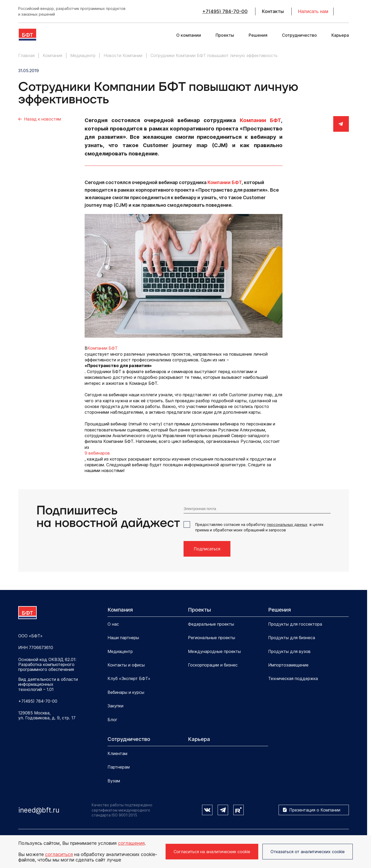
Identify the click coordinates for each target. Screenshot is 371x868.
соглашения (131, 843)
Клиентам (117, 753)
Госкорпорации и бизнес (213, 665)
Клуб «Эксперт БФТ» (129, 678)
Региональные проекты (212, 638)
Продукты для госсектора (295, 624)
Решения (258, 35)
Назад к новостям (42, 119)
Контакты (273, 11)
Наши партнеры (123, 638)
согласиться (59, 854)
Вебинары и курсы (126, 692)
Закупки (115, 706)
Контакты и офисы (126, 665)
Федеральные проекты (211, 624)
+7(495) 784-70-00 (225, 11)
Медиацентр (120, 651)
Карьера (340, 35)
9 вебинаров (97, 453)
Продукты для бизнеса (292, 638)
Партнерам (119, 767)
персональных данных (287, 524)
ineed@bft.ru (39, 810)
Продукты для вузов (289, 651)
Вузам (114, 781)
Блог (112, 720)
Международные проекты (214, 651)
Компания (120, 610)
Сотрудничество (299, 35)
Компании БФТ (260, 120)
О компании (189, 35)
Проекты (225, 35)
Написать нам (313, 11)
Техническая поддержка (293, 678)
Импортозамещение (288, 665)
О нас (113, 624)
